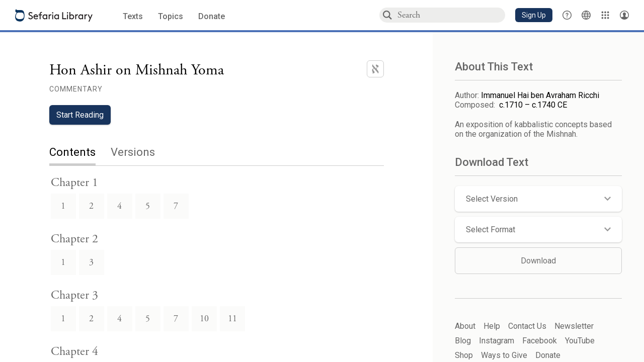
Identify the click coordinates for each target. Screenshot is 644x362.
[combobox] (451, 15)
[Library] (605, 15)
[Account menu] (624, 15)
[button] (534, 15)
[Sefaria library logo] (54, 15)
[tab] (80, 153)
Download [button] (538, 261)
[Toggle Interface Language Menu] (586, 15)
